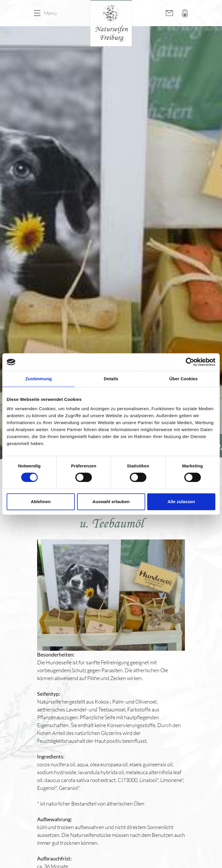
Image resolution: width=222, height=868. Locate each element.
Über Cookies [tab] (183, 379)
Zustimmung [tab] (39, 379)
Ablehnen (41, 502)
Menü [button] (50, 13)
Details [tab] (111, 379)
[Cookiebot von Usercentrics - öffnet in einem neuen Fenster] (190, 362)
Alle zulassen (181, 502)
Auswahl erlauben (111, 502)
